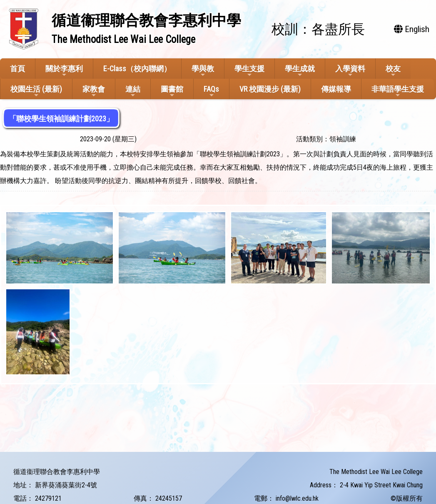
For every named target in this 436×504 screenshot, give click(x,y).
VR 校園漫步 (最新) (270, 89)
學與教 (203, 71)
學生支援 (249, 71)
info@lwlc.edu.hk (297, 498)
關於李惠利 (64, 71)
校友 (393, 71)
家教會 (94, 92)
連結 (133, 92)
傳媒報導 (336, 89)
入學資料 (350, 71)
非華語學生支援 (398, 92)
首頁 (17, 69)
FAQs (211, 92)
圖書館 (172, 92)
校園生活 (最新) (36, 92)
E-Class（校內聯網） (137, 69)
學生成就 (300, 71)
